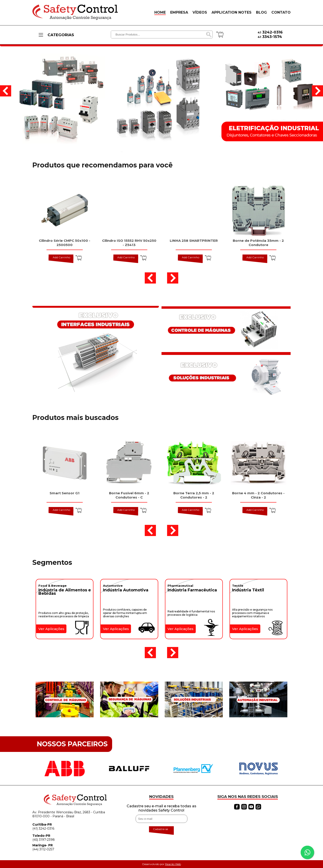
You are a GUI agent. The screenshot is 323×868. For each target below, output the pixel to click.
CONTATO (281, 12)
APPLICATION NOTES (232, 12)
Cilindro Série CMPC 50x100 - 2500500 (65, 243)
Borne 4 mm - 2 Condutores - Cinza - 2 (258, 495)
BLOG (261, 12)
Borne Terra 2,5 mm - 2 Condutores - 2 (194, 495)
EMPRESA (179, 12)
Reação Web (173, 864)
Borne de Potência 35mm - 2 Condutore (258, 243)
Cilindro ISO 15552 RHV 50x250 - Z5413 (129, 243)
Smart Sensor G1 (65, 493)
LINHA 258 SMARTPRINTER (194, 241)
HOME (160, 12)
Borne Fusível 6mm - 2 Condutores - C (129, 495)
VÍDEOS (200, 12)
